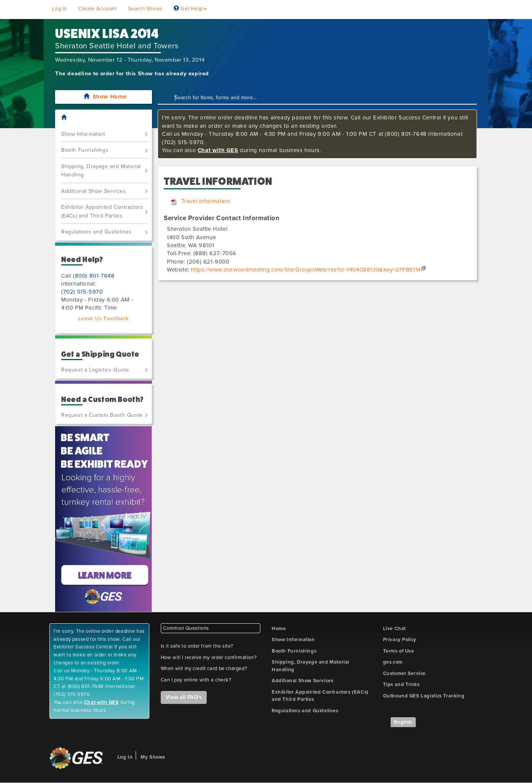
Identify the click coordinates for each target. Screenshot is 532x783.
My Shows (153, 757)
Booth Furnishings (85, 150)
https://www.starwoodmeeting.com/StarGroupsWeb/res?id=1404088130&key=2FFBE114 (306, 270)
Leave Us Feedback (104, 318)
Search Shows (145, 9)
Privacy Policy (400, 640)
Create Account (97, 9)
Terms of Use (399, 651)
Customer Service (405, 673)
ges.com (393, 662)
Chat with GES (218, 150)
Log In (60, 9)
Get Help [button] (190, 9)
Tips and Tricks (401, 685)
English (403, 722)
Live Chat (394, 629)
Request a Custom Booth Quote (102, 415)
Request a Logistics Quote (95, 370)
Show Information (83, 134)
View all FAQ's (184, 697)
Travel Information (206, 201)
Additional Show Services (93, 191)
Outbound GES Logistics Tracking (424, 696)
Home (279, 629)
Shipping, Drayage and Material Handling (101, 171)
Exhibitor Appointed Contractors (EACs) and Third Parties (102, 211)
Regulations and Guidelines (97, 232)
